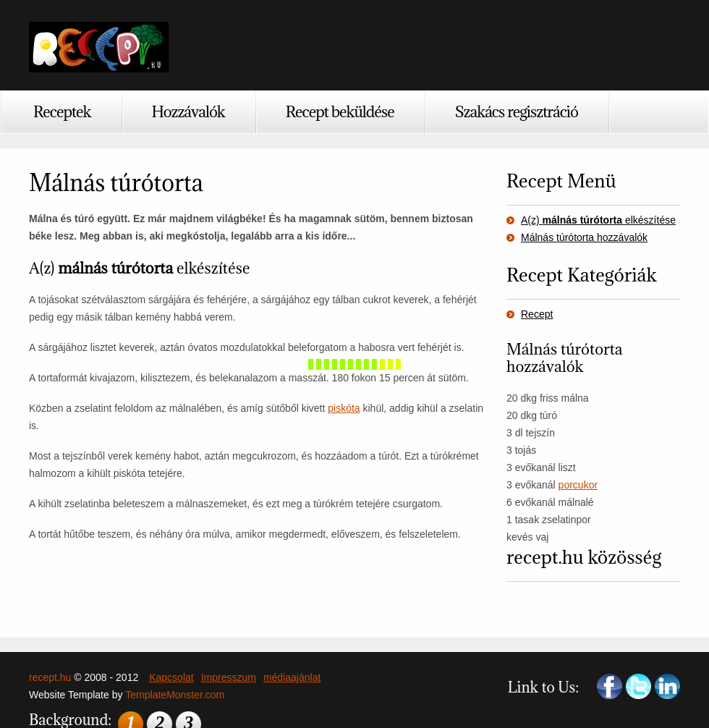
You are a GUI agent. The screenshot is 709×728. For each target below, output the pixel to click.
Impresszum (229, 677)
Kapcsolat (171, 677)
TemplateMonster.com (175, 695)
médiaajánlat (292, 677)
